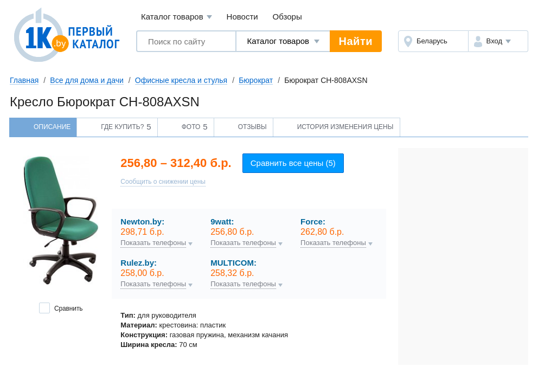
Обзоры (287, 17)
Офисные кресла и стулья (181, 80)
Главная (24, 80)
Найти (356, 41)
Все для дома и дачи (87, 80)
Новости (242, 17)
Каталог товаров (177, 17)
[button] (498, 41)
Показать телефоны (153, 243)
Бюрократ (256, 80)
